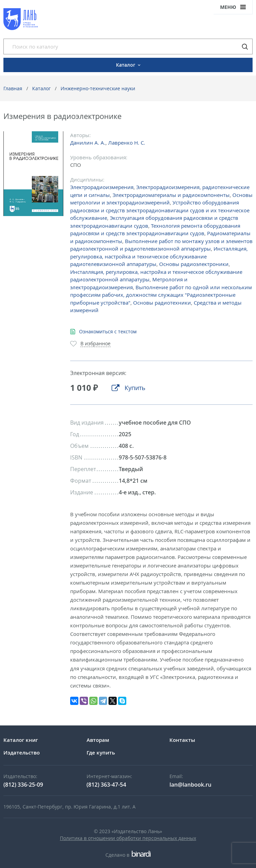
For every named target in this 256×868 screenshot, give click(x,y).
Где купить (101, 752)
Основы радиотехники (162, 303)
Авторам (98, 740)
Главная (13, 88)
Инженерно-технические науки (98, 88)
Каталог (41, 88)
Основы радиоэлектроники (194, 264)
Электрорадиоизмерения (102, 187)
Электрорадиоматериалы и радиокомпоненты (171, 195)
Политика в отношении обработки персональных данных (128, 838)
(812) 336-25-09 (23, 785)
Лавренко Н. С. (127, 143)
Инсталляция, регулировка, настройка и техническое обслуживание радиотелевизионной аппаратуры (159, 256)
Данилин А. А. (88, 143)
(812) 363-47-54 (106, 785)
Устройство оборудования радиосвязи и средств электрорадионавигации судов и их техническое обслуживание (160, 210)
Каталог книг (21, 740)
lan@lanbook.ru (190, 785)
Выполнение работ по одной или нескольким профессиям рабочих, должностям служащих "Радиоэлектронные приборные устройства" (161, 295)
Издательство (22, 752)
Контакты (182, 740)
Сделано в (128, 855)
